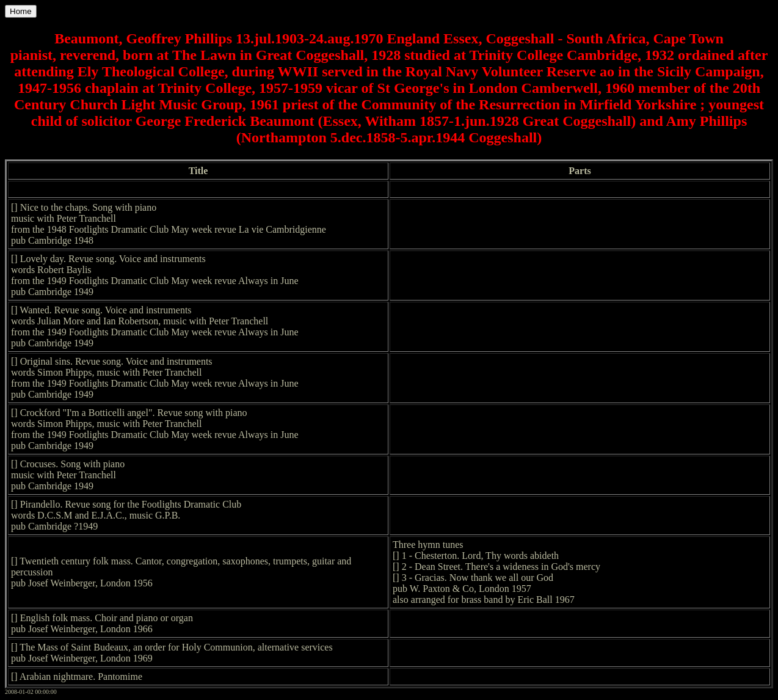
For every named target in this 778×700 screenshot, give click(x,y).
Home (21, 11)
